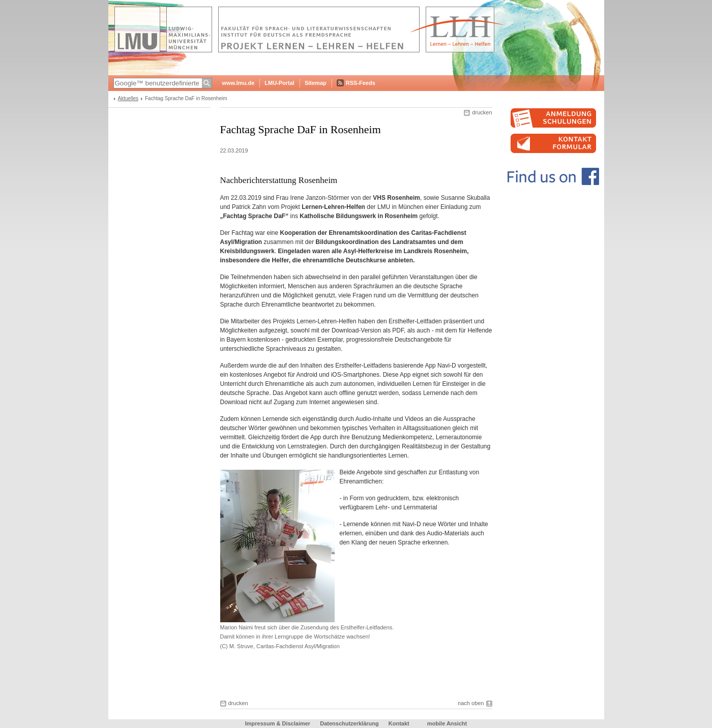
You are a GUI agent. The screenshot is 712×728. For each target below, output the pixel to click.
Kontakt (399, 723)
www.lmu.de (239, 83)
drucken (482, 112)
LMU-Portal (279, 83)
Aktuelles (128, 98)
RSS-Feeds (361, 83)
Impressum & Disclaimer (278, 723)
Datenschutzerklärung (349, 723)
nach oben (471, 703)
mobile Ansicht (447, 723)
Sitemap (316, 83)
